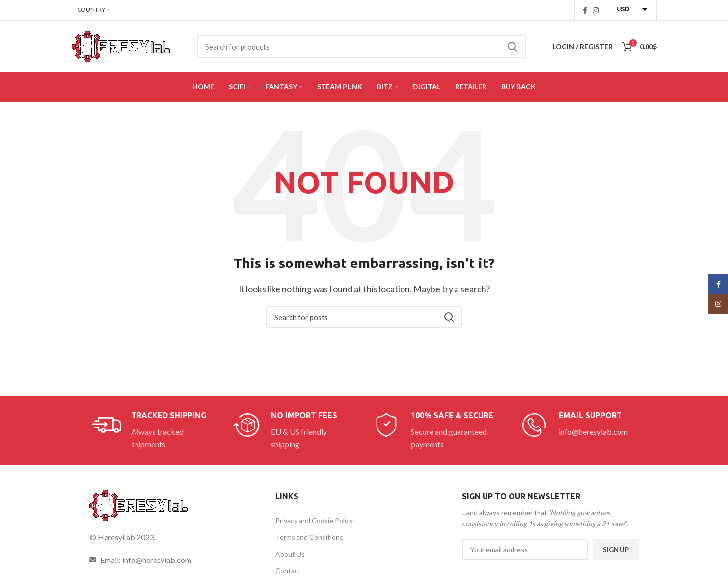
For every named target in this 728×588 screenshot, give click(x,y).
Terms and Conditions (309, 537)
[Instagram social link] (596, 10)
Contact (288, 571)
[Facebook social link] (585, 10)
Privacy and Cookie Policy (314, 521)
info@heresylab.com (593, 432)
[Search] (361, 47)
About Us (290, 554)
